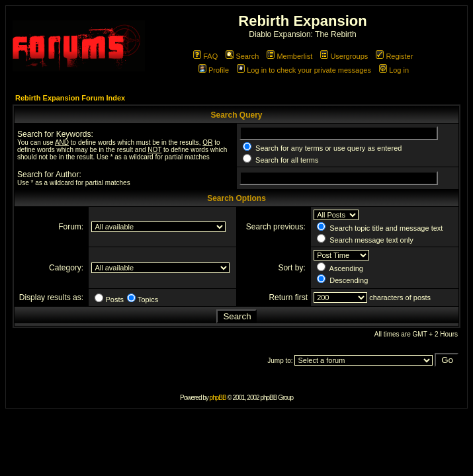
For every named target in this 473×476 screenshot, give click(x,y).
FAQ (205, 56)
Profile (214, 70)
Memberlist (289, 56)
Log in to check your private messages (304, 70)
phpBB (218, 398)
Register (394, 56)
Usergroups (344, 56)
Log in (394, 70)
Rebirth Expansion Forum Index (70, 98)
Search (242, 56)
